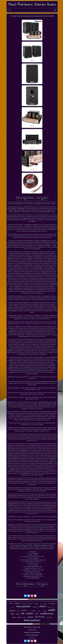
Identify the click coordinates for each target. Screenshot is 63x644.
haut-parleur (24, 606)
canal (19, 617)
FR (34, 638)
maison (30, 617)
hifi (23, 613)
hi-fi (29, 611)
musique (24, 604)
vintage (45, 611)
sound (24, 617)
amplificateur (47, 613)
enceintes (34, 611)
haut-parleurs (32, 620)
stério (18, 611)
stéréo (43, 606)
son (37, 613)
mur (41, 604)
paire (18, 614)
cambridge (49, 617)
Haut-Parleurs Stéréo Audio (32, 627)
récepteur (36, 604)
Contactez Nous (32, 630)
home (49, 607)
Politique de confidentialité (32, 632)
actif (53, 607)
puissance (30, 604)
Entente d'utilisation (32, 635)
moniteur (12, 611)
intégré (39, 611)
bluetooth (40, 617)
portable (45, 604)
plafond (17, 603)
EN (31, 638)
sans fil (35, 607)
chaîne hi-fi (13, 607)
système (30, 613)
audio (52, 610)
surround (52, 603)
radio (14, 617)
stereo (24, 610)
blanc (13, 614)
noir (11, 603)
